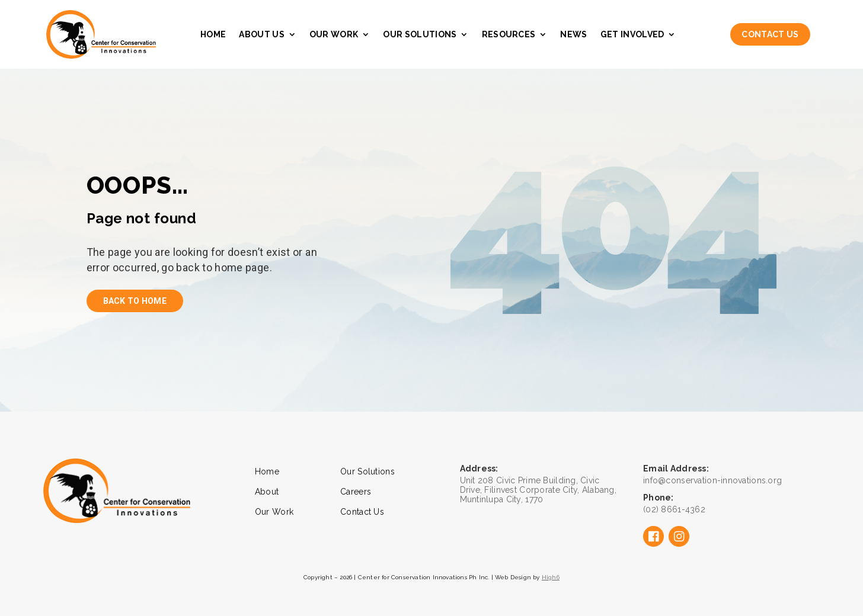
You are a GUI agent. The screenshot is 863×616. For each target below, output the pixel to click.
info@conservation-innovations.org (712, 480)
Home (213, 34)
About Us (262, 34)
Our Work (334, 34)
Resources (509, 34)
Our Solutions (420, 34)
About (267, 492)
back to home (135, 301)
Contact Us (770, 34)
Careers (356, 492)
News (573, 34)
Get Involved (632, 34)
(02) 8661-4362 (674, 509)
